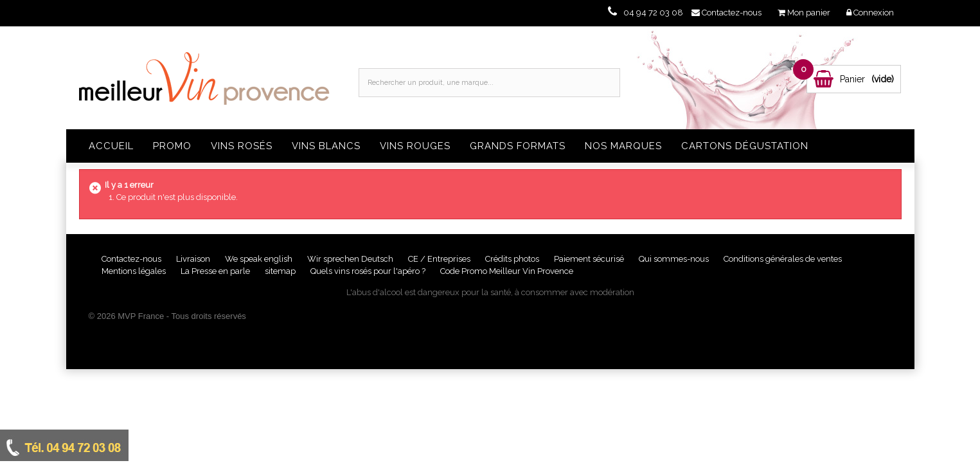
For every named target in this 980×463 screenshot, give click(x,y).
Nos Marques (623, 146)
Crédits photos (513, 259)
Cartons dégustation (745, 146)
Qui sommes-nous (675, 259)
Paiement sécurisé (590, 259)
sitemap (281, 271)
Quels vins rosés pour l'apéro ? (368, 271)
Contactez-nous (132, 259)
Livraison (194, 259)
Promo (172, 146)
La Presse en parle (216, 271)
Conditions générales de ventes (783, 259)
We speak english (260, 259)
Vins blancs (326, 146)
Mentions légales (135, 271)
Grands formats (518, 146)
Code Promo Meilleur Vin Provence (507, 271)
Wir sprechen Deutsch (351, 259)
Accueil (111, 146)
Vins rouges (415, 146)
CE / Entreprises (440, 259)
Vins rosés (242, 146)
